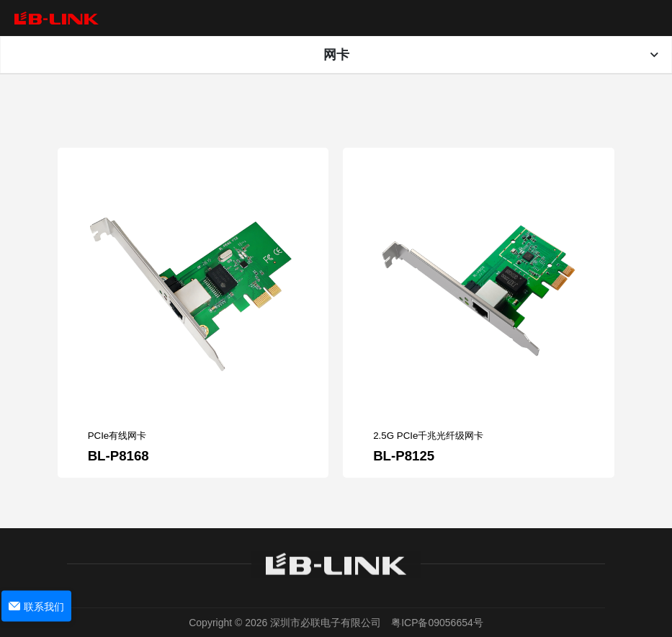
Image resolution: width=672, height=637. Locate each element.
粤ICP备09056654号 (437, 623)
